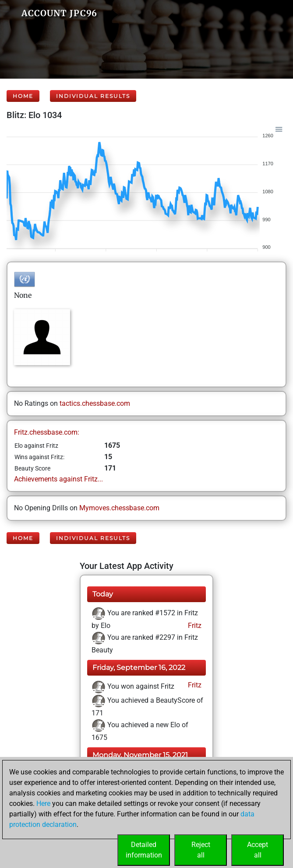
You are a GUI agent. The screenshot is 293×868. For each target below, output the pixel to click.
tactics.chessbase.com (95, 403)
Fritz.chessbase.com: (47, 432)
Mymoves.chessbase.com (119, 508)
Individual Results (93, 96)
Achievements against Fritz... (58, 479)
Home (23, 96)
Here (43, 804)
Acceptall (258, 850)
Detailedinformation (144, 850)
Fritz (194, 626)
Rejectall (201, 850)
